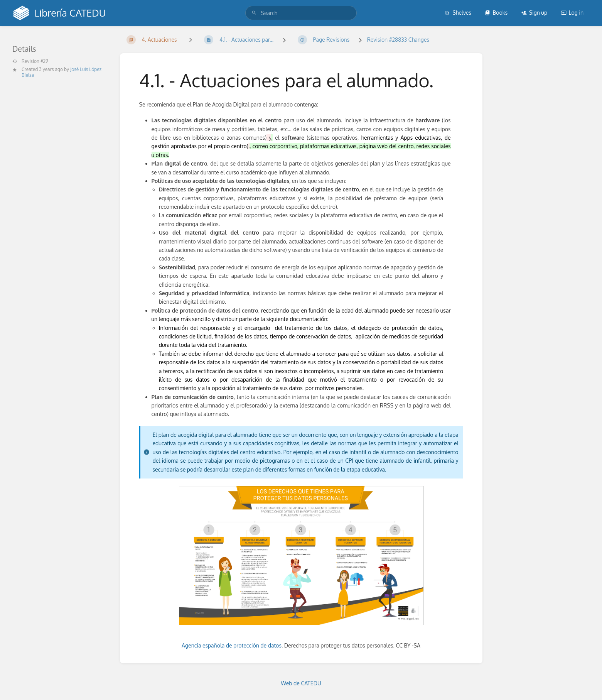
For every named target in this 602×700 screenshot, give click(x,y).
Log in (572, 13)
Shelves (458, 13)
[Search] (254, 13)
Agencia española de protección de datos (232, 645)
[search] (301, 13)
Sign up (534, 13)
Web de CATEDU (301, 683)
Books (496, 13)
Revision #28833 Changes (398, 40)
